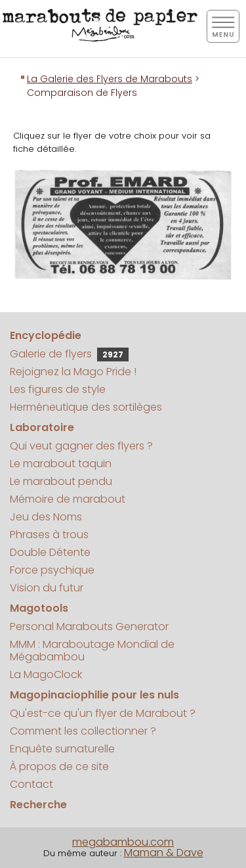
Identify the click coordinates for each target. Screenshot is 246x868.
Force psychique (52, 570)
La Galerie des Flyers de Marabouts (110, 79)
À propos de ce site (59, 766)
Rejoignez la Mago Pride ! (73, 372)
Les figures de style (58, 389)
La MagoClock (46, 674)
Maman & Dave (164, 853)
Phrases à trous (49, 535)
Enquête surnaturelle (62, 749)
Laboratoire (42, 427)
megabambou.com (123, 842)
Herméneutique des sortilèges (86, 407)
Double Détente (50, 552)
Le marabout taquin (61, 464)
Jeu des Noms (46, 517)
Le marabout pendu (61, 481)
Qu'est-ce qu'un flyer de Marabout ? (103, 713)
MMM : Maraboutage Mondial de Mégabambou (92, 651)
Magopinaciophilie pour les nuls (94, 695)
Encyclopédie (46, 335)
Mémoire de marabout (68, 499)
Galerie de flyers (69, 354)
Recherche (38, 805)
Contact (31, 784)
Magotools (39, 608)
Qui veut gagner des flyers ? (81, 446)
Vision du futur (47, 588)
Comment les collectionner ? (83, 731)
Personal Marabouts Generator (89, 627)
